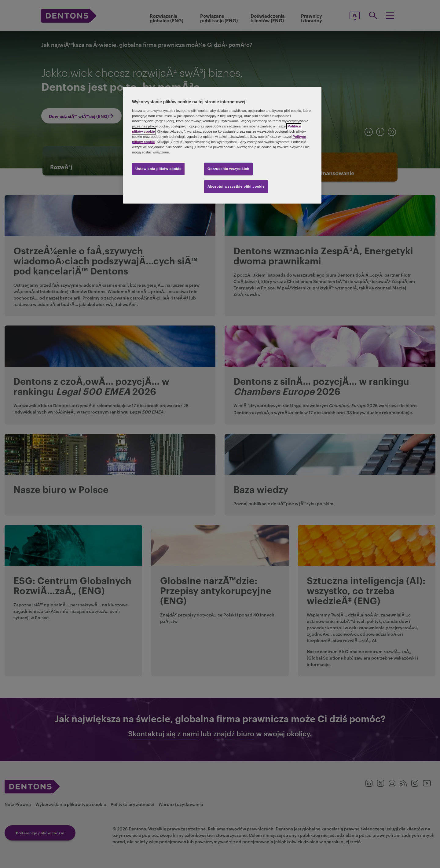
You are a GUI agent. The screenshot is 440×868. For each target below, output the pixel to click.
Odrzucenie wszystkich (228, 169)
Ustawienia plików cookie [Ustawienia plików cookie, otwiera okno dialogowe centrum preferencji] (158, 169)
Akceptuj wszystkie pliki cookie (236, 186)
